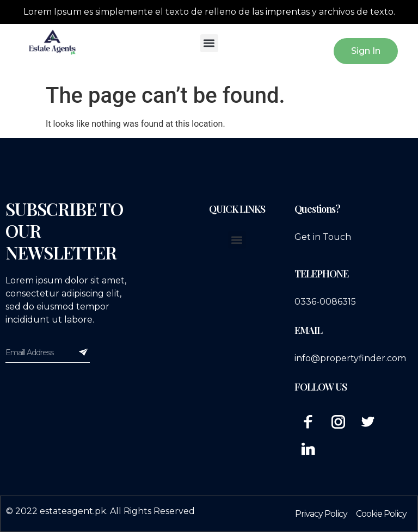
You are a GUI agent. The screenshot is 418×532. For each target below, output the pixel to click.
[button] (209, 43)
